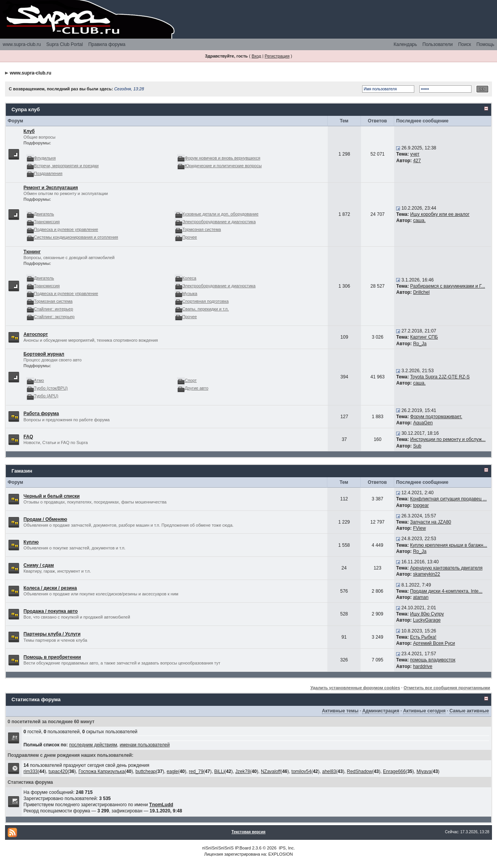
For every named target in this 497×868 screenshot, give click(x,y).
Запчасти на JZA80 (431, 522)
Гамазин (22, 471)
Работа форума (41, 414)
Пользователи (437, 44)
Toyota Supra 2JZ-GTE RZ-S (440, 377)
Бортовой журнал (44, 354)
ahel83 (329, 771)
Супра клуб (26, 109)
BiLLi (219, 771)
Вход (256, 56)
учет (415, 154)
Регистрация (277, 56)
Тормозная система (202, 229)
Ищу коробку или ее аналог (440, 214)
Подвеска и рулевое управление (66, 229)
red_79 (196, 771)
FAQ (28, 437)
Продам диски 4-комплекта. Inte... (446, 591)
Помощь (485, 44)
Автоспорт (36, 334)
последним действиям (93, 745)
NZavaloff (271, 771)
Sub (417, 446)
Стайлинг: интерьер (54, 309)
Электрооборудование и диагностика (219, 222)
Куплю (31, 542)
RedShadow (360, 771)
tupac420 (58, 771)
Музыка (190, 293)
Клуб (29, 131)
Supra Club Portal (65, 44)
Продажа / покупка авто (51, 611)
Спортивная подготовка (206, 301)
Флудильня (45, 158)
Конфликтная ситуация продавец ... (448, 499)
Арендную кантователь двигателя (446, 568)
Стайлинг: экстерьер (54, 317)
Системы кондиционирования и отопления (76, 237)
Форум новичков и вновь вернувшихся (222, 158)
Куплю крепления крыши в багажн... (448, 545)
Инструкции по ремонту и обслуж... (448, 439)
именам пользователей (145, 745)
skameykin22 (427, 574)
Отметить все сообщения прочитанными (447, 688)
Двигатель (44, 214)
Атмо (39, 380)
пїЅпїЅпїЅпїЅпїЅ (218, 848)
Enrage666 (394, 771)
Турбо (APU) (46, 396)
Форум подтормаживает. (436, 417)
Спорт (191, 380)
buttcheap (146, 771)
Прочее (190, 237)
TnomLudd (161, 805)
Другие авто (197, 388)
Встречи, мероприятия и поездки (66, 166)
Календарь (405, 44)
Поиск (464, 44)
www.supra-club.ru (22, 44)
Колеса (189, 278)
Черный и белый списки (52, 496)
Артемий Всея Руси (434, 643)
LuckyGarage (427, 620)
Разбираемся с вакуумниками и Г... (448, 286)
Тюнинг (32, 252)
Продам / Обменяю (45, 519)
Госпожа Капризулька (102, 771)
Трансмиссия (47, 222)
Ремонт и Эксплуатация (51, 188)
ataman (421, 597)
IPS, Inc (286, 848)
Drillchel (421, 292)
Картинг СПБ (424, 337)
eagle (172, 771)
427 (417, 161)
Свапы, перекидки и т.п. (206, 309)
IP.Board (243, 848)
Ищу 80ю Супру (427, 614)
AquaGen (423, 423)
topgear (421, 505)
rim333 (31, 771)
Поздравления (48, 173)
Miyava (424, 771)
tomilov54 (301, 771)
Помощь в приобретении (52, 657)
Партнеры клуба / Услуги (52, 634)
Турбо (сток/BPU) (51, 388)
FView (420, 528)
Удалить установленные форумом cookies (355, 688)
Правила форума (107, 44)
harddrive (423, 666)
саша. (419, 220)
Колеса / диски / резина (50, 588)
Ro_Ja (420, 344)
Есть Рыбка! (423, 637)
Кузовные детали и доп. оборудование (220, 214)
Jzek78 (243, 771)
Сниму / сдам (39, 565)
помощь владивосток (433, 660)
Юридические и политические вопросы (223, 166)
